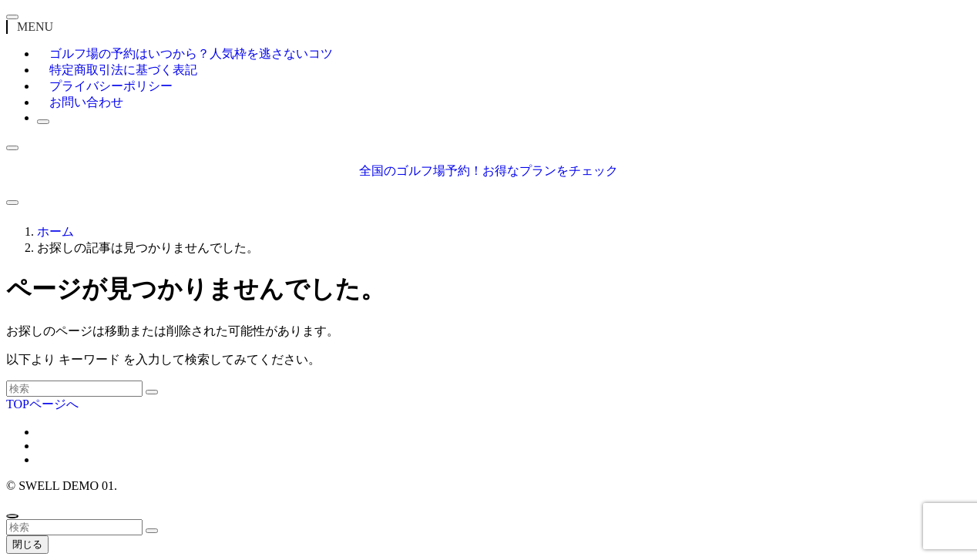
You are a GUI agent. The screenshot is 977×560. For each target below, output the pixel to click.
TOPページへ (42, 404)
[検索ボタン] (43, 122)
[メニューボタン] (12, 203)
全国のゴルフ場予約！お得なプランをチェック (488, 171)
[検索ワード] (74, 389)
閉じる (27, 544)
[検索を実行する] (152, 392)
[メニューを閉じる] (12, 17)
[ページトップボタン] (12, 516)
